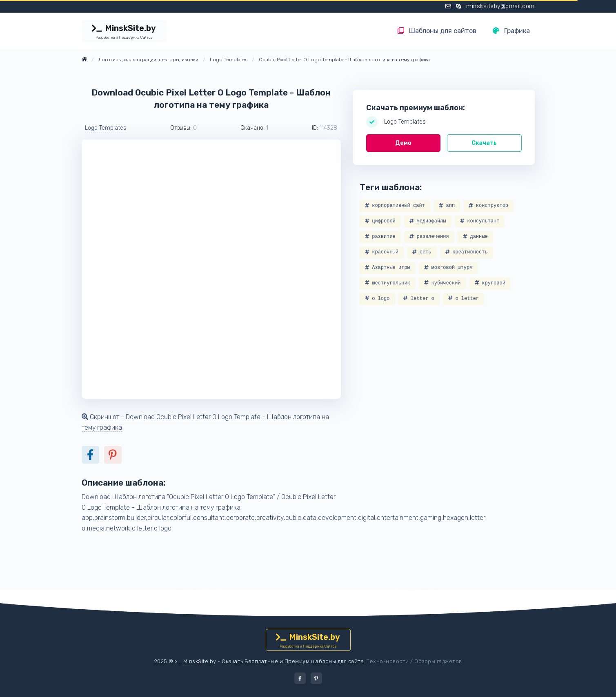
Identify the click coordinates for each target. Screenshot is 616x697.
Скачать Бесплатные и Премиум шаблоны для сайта (293, 661)
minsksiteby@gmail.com (500, 6)
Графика (511, 31)
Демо (403, 143)
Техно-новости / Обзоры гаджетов (414, 661)
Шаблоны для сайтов (437, 31)
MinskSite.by (124, 32)
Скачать (484, 143)
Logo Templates (106, 128)
